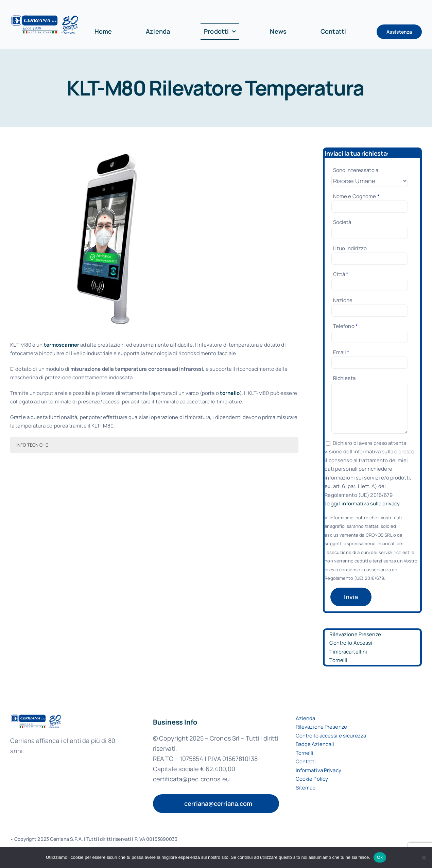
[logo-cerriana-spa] (45, 17)
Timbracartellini (348, 652)
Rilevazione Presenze (355, 634)
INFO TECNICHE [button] (32, 445)
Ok (380, 857)
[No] (424, 857)
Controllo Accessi (351, 643)
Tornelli (338, 660)
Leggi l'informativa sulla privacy (362, 504)
